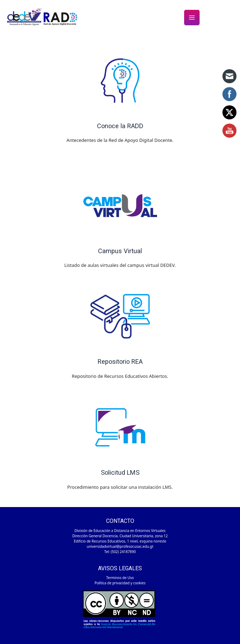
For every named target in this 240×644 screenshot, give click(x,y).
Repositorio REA (120, 362)
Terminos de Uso (120, 578)
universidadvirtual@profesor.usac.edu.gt (120, 546)
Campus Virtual (120, 251)
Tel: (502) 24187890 (120, 552)
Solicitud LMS (120, 472)
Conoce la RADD (120, 126)
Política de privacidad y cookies (120, 583)
